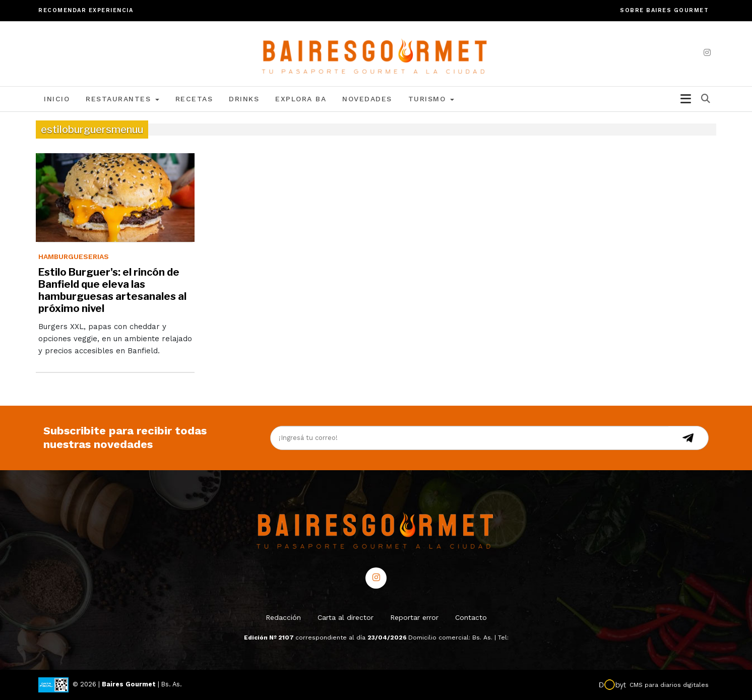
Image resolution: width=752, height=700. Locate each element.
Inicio (57, 99)
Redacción (283, 617)
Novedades (367, 99)
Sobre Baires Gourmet (664, 10)
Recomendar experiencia (86, 10)
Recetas (194, 99)
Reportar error (414, 617)
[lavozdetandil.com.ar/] (376, 53)
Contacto (471, 617)
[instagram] (707, 53)
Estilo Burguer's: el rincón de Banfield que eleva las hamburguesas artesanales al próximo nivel (112, 290)
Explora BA (301, 99)
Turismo (431, 99)
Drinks (244, 99)
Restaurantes (122, 99)
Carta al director (346, 617)
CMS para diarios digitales (669, 685)
